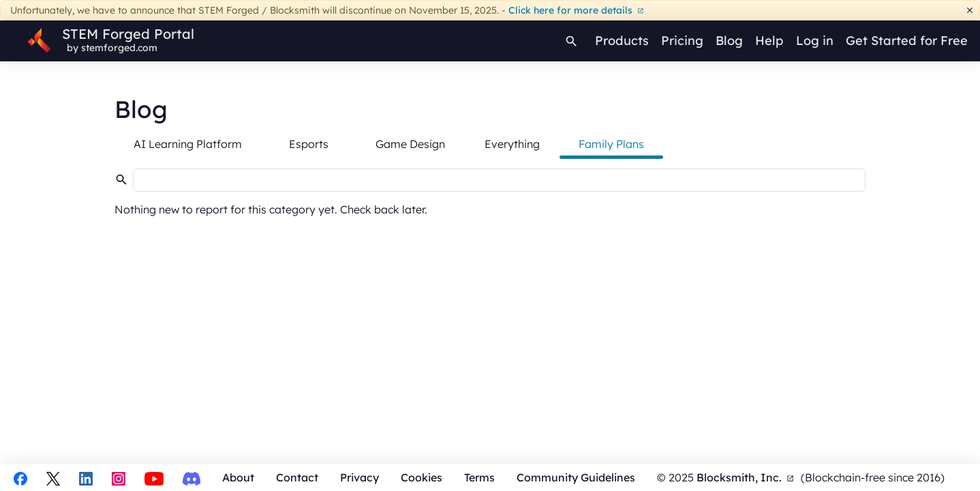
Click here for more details (576, 10)
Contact (297, 477)
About (238, 477)
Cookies (422, 477)
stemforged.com (119, 48)
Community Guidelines (576, 477)
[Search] (572, 41)
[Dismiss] (970, 11)
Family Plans (611, 144)
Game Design (410, 144)
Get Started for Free (907, 41)
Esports (309, 144)
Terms (479, 477)
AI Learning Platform (188, 144)
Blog (729, 41)
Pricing (682, 41)
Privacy (359, 477)
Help (769, 41)
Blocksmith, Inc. (745, 477)
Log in (815, 41)
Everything (512, 144)
